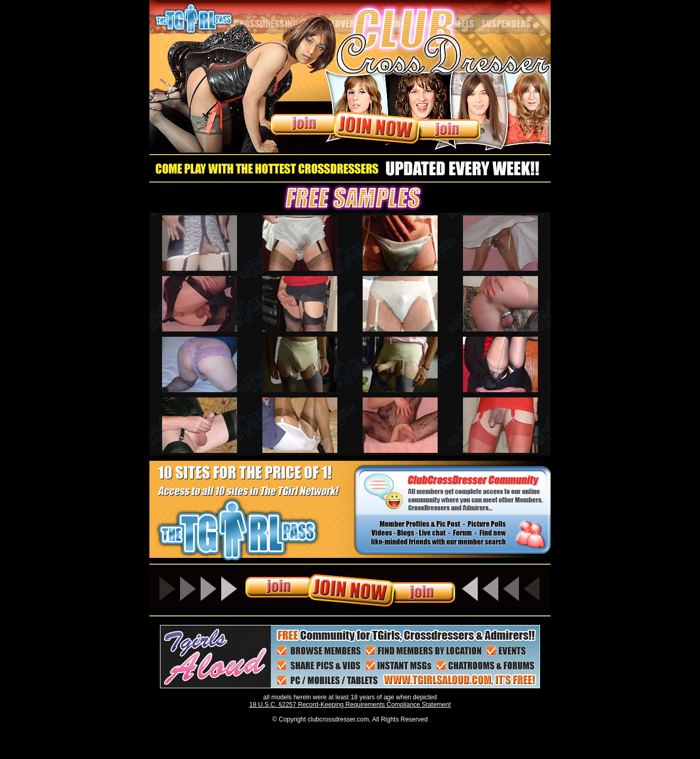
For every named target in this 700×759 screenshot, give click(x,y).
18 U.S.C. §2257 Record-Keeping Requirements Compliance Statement (350, 705)
